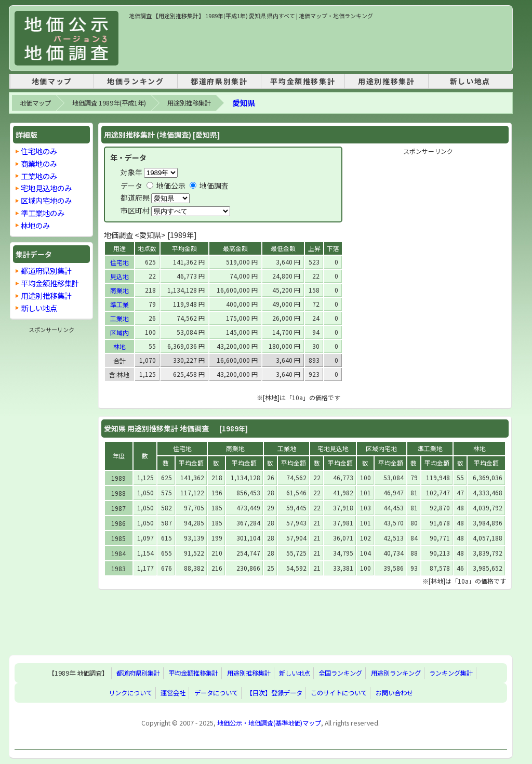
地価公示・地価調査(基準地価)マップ (269, 723)
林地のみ (35, 225)
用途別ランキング (396, 673)
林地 (119, 346)
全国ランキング (340, 673)
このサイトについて (339, 693)
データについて (216, 693)
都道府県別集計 (219, 81)
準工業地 (430, 448)
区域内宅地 (381, 448)
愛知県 (244, 103)
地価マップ (52, 81)
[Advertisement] (318, 44)
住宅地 (119, 262)
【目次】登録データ (274, 693)
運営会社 (173, 693)
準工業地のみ (43, 213)
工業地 (119, 318)
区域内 (119, 332)
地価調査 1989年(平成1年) (109, 103)
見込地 (119, 276)
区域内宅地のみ (46, 200)
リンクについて (130, 693)
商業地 (119, 290)
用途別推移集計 (386, 81)
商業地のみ (39, 163)
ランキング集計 (451, 673)
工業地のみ (39, 176)
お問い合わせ (394, 693)
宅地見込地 (333, 448)
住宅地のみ (39, 151)
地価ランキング (135, 81)
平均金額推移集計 (303, 81)
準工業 (119, 304)
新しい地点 (470, 81)
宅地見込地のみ (46, 188)
